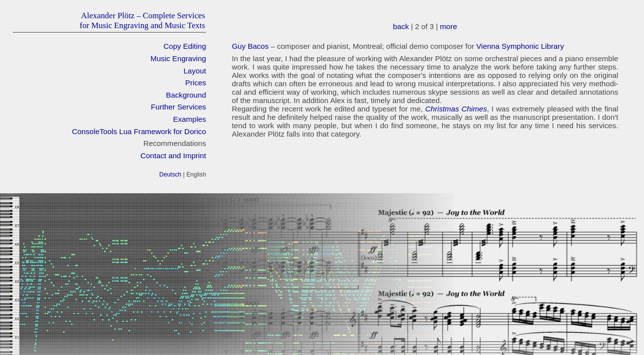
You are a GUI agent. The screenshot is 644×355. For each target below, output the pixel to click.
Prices (196, 83)
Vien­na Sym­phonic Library (520, 46)
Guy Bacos (250, 46)
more (449, 26)
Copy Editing (185, 46)
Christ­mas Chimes (456, 109)
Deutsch (170, 175)
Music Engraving (178, 58)
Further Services (178, 107)
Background (186, 95)
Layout (195, 71)
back (401, 26)
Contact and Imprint (173, 156)
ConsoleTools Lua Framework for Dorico (139, 131)
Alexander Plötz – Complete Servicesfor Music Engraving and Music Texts (143, 20)
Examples (189, 119)
